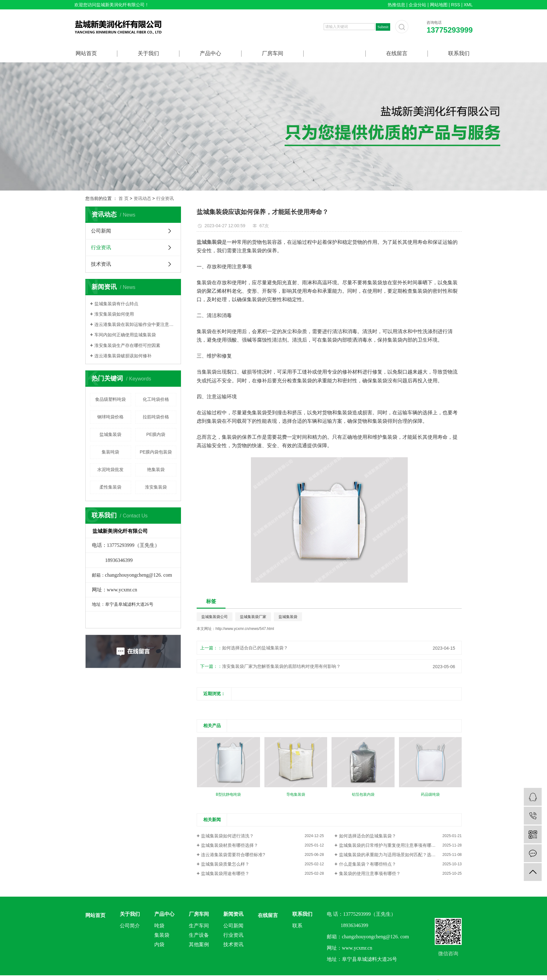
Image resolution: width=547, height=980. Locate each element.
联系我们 (459, 53)
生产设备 (199, 935)
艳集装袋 (156, 469)
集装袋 (162, 935)
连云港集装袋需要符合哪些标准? (233, 855)
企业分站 (417, 5)
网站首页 (86, 53)
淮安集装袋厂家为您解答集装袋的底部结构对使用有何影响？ (281, 666)
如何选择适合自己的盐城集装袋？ (255, 648)
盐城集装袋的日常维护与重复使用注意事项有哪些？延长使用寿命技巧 (400, 845)
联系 (297, 926)
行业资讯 (165, 198)
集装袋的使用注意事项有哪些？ (370, 873)
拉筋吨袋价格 (156, 417)
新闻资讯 (335, 53)
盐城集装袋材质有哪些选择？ (230, 845)
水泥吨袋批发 (110, 469)
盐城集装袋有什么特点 (116, 304)
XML (468, 5)
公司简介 (130, 926)
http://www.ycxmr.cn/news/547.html (245, 629)
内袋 (159, 944)
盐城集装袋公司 (215, 617)
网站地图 (439, 5)
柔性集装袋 (110, 487)
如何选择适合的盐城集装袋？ (368, 836)
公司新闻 (101, 231)
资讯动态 (142, 198)
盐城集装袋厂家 (253, 617)
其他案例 (199, 944)
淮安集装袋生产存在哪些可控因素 (127, 345)
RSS (456, 5)
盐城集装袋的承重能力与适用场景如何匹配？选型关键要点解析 (400, 855)
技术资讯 (101, 264)
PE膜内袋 (156, 434)
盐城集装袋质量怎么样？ (225, 864)
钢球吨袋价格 (110, 417)
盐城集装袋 (110, 434)
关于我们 (148, 53)
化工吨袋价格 (156, 399)
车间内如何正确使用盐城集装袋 (125, 335)
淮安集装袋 (156, 487)
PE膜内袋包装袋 (156, 452)
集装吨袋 (110, 452)
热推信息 (396, 5)
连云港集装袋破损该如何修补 (123, 356)
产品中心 (210, 53)
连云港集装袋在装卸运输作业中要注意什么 (135, 324)
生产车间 (199, 926)
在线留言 (397, 53)
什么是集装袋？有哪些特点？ (368, 864)
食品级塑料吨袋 (110, 399)
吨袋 (159, 926)
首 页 (124, 198)
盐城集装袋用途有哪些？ (225, 873)
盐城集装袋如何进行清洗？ (227, 836)
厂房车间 (273, 53)
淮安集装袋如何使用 (114, 314)
